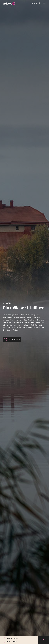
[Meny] (44, 3)
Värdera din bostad (12, 638)
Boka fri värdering (14, 339)
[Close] (43, 640)
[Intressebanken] (39, 3)
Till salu (34, 3)
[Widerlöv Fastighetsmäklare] (9, 3)
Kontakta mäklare (11, 642)
